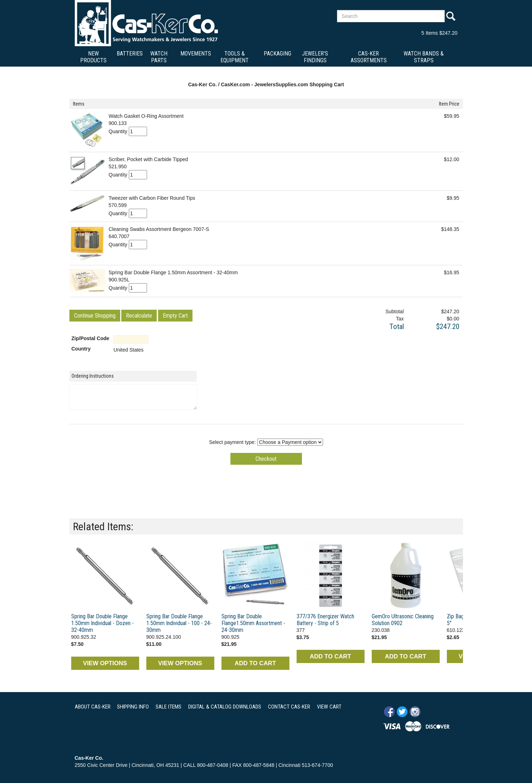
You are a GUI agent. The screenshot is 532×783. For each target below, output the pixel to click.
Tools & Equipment (235, 57)
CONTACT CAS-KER (289, 707)
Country (81, 349)
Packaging (277, 54)
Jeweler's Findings (315, 57)
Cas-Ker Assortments (369, 57)
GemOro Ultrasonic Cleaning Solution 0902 (403, 620)
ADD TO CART (255, 663)
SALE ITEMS (169, 707)
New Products (93, 57)
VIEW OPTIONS (105, 663)
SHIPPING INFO (133, 707)
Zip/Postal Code (91, 338)
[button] (95, 316)
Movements (196, 54)
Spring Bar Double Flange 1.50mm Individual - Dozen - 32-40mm (103, 623)
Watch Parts (159, 57)
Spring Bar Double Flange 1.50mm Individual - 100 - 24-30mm (179, 623)
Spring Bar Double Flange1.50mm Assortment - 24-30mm (253, 623)
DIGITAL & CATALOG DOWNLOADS (225, 707)
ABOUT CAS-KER (93, 707)
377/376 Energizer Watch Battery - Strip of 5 (325, 620)
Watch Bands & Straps (424, 57)
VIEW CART (329, 707)
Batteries (130, 54)
